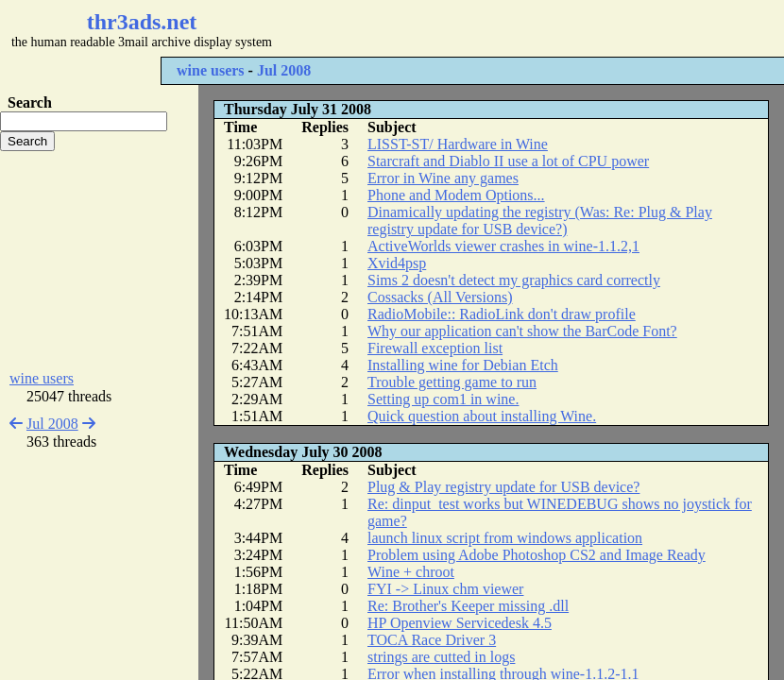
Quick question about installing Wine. (482, 416)
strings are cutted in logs (441, 657)
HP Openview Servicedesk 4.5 (460, 623)
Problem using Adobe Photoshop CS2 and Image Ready (537, 555)
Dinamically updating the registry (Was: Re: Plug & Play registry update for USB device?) (540, 221)
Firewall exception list (435, 348)
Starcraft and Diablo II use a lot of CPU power (508, 161)
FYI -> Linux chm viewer (445, 589)
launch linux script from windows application (505, 538)
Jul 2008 (284, 70)
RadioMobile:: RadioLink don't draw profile (502, 314)
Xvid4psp (397, 263)
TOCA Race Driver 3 (432, 640)
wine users (211, 70)
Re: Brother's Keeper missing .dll (468, 606)
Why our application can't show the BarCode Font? (522, 331)
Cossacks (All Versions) (440, 297)
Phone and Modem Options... (456, 195)
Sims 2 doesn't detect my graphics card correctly (514, 280)
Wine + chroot (411, 572)
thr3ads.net (142, 22)
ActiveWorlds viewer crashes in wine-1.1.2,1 (503, 246)
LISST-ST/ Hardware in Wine (458, 144)
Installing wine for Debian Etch (463, 365)
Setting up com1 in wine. (443, 399)
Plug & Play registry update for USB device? (503, 487)
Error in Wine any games (443, 178)
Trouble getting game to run (452, 382)
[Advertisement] (99, 261)
